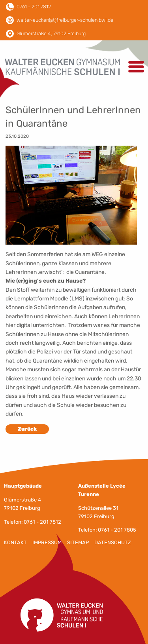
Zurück (27, 429)
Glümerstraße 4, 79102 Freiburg (51, 33)
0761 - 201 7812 (34, 7)
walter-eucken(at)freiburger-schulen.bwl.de (65, 20)
